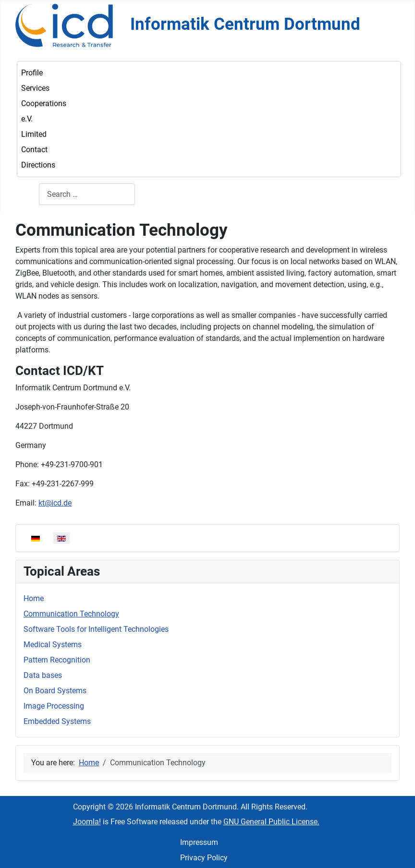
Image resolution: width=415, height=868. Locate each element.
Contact (34, 150)
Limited (34, 134)
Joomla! (87, 822)
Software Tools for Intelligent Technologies (96, 629)
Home (34, 598)
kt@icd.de (55, 503)
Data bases (43, 675)
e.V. (27, 119)
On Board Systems (55, 691)
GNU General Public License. (271, 822)
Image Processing (54, 706)
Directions (38, 165)
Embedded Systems (57, 721)
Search (27, 194)
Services (35, 88)
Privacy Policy (204, 858)
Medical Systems (53, 645)
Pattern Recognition (57, 660)
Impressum (199, 842)
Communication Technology (71, 614)
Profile (32, 73)
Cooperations (44, 103)
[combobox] (87, 194)
